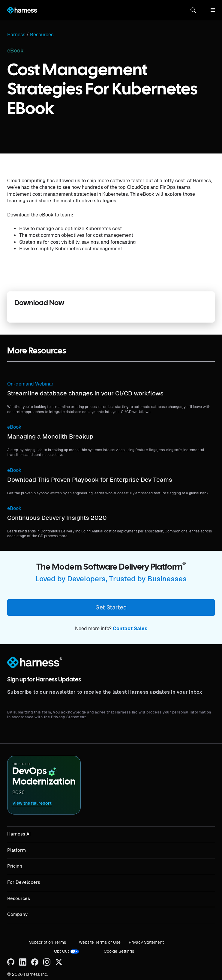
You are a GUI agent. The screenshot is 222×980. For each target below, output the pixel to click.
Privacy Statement (146, 942)
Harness (16, 35)
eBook (14, 427)
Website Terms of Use (100, 942)
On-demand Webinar (30, 384)
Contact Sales (130, 629)
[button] (193, 10)
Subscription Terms (48, 942)
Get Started (111, 607)
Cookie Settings (119, 951)
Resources (42, 35)
